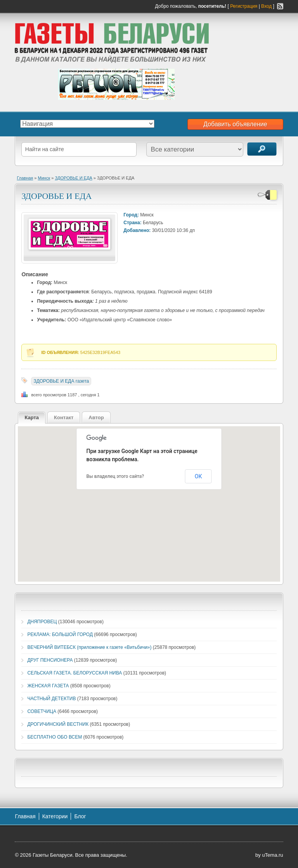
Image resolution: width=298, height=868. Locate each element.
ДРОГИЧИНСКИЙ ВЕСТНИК (58, 724)
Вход (266, 6)
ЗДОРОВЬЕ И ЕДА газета (61, 381)
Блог (80, 816)
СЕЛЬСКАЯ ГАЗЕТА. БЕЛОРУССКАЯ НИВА (74, 673)
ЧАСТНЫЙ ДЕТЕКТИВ (51, 699)
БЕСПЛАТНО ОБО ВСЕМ (55, 737)
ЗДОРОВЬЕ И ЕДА (73, 178)
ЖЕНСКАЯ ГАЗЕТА (48, 686)
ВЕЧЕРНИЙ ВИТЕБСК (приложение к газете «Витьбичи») (89, 647)
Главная (25, 178)
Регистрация (244, 6)
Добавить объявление (235, 124)
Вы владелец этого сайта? (115, 476)
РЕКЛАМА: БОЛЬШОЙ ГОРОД (60, 634)
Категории (55, 816)
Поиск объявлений (262, 149)
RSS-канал (280, 6)
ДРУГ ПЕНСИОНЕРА (50, 660)
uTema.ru (272, 855)
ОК (198, 476)
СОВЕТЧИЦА (42, 711)
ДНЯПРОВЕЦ (42, 622)
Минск (44, 178)
